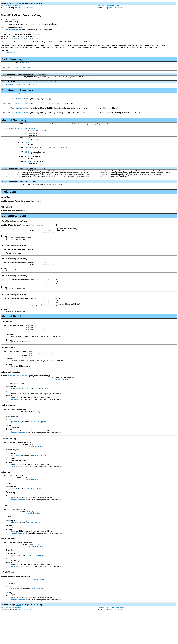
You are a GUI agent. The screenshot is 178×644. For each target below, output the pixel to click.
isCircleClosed (28, 144)
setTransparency (29, 169)
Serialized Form (11, 54)
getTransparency (29, 138)
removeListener (29, 154)
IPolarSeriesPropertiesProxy (20, 97)
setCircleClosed (29, 159)
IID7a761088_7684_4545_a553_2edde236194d (21, 87)
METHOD (30, 8)
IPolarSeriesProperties (13, 30)
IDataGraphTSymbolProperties (13, 133)
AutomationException (62, 402)
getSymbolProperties (31, 133)
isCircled (27, 149)
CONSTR (22, 8)
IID (3, 87)
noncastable (26, 64)
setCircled (27, 164)
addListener (28, 128)
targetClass (26, 69)
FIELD (16, 8)
